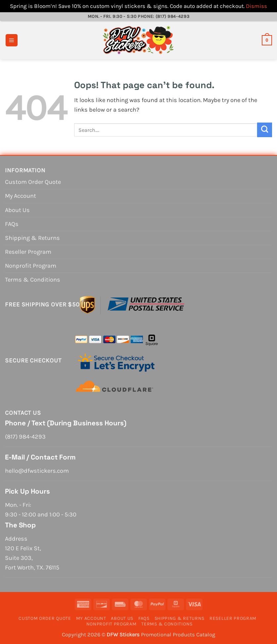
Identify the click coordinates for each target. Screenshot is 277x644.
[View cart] (267, 40)
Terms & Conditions (33, 280)
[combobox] (166, 130)
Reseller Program (28, 252)
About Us (17, 210)
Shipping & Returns (32, 238)
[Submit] (265, 130)
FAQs (12, 224)
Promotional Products (168, 635)
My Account (21, 196)
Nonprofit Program (31, 266)
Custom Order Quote (33, 182)
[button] (12, 40)
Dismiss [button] (256, 6)
